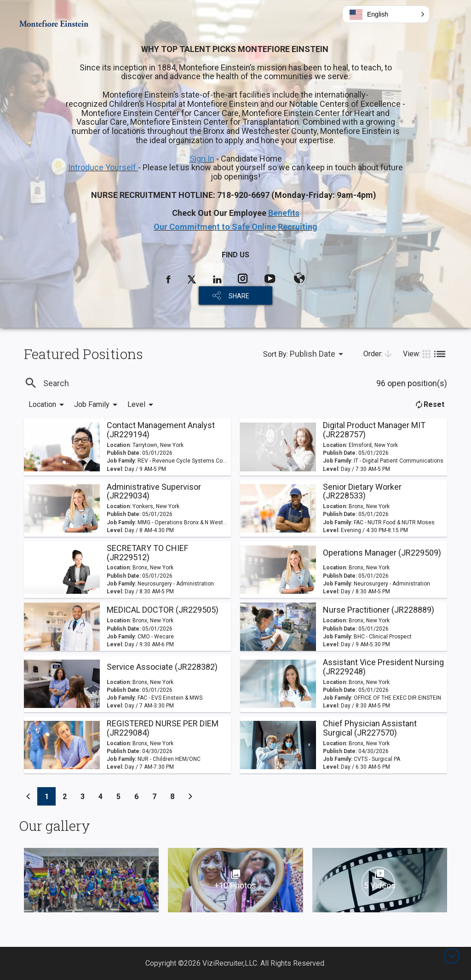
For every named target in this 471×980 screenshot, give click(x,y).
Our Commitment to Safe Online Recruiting (235, 227)
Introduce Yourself (103, 167)
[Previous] (29, 796)
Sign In (202, 159)
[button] (386, 14)
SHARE (239, 296)
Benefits (284, 213)
